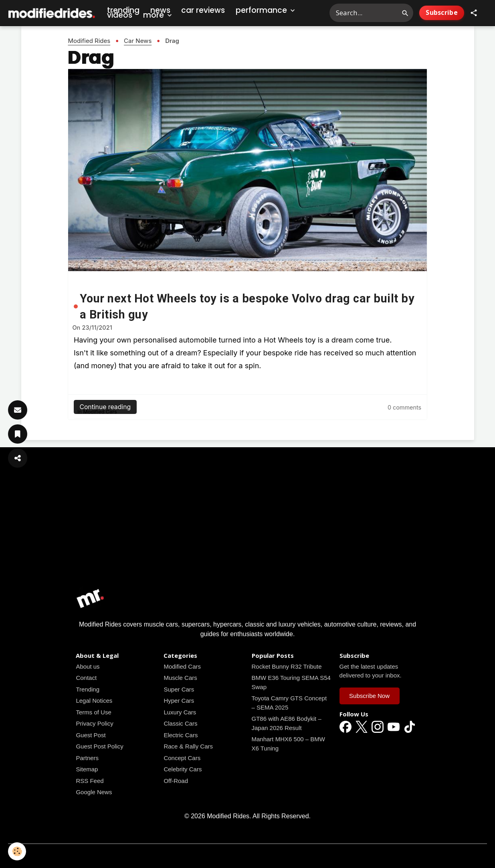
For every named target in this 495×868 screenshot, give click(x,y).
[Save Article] (18, 434)
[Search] (405, 13)
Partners (87, 758)
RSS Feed (90, 781)
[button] (474, 13)
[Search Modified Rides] (371, 13)
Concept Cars (182, 758)
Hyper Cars (179, 701)
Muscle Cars (180, 678)
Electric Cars (181, 735)
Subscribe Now (369, 696)
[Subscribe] (18, 410)
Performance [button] (266, 10)
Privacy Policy (94, 723)
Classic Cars (180, 723)
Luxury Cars (180, 712)
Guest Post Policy (99, 746)
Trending (88, 689)
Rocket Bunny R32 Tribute (287, 666)
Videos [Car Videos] (120, 15)
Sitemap (87, 769)
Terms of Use (93, 712)
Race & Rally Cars (188, 746)
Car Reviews (203, 10)
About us (88, 666)
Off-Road (176, 781)
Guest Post (91, 735)
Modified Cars (100, 412)
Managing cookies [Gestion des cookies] (247, 855)
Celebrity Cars (183, 769)
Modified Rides (89, 41)
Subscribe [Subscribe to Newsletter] (442, 12)
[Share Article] (18, 458)
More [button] (158, 15)
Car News (138, 41)
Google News (94, 792)
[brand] (52, 13)
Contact (86, 678)
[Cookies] (17, 851)
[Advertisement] (248, 527)
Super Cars (179, 689)
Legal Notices (94, 701)
